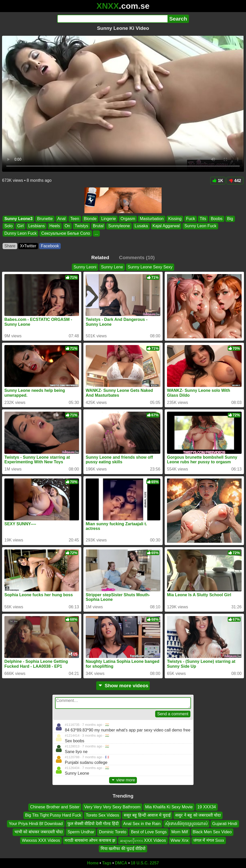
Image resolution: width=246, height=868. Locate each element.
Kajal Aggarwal (166, 226)
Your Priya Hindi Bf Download (36, 824)
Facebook (50, 246)
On (67, 226)
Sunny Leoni (85, 267)
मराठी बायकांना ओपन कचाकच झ (90, 840)
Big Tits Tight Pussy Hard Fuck (53, 815)
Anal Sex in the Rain (142, 824)
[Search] (112, 19)
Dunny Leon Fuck (20, 233)
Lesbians (37, 226)
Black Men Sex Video (212, 832)
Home (93, 863)
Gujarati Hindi (225, 824)
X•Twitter (28, 246)
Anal (61, 219)
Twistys (81, 226)
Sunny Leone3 (18, 219)
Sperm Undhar (81, 832)
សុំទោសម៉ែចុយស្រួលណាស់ (186, 824)
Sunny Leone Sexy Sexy (150, 267)
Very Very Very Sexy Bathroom (112, 807)
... (96, 233)
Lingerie (108, 219)
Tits (203, 219)
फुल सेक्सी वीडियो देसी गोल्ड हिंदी (93, 824)
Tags (107, 863)
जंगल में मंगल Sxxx (209, 840)
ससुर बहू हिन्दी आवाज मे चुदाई (147, 815)
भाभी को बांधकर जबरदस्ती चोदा (39, 832)
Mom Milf (180, 832)
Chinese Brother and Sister (55, 807)
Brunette (45, 219)
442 (235, 181)
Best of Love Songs (149, 832)
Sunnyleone (119, 226)
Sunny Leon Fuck (200, 226)
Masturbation (152, 219)
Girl (20, 226)
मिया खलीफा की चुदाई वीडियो (123, 849)
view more (123, 780)
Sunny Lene (112, 267)
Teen (75, 219)
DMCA (121, 863)
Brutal (98, 226)
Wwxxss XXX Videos (41, 840)
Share (10, 246)
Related (100, 257)
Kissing (175, 219)
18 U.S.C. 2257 (145, 863)
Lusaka (141, 226)
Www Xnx (180, 840)
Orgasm (128, 219)
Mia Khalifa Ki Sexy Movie (169, 807)
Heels (55, 226)
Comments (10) (137, 257)
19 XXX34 (207, 807)
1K (218, 181)
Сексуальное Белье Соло (66, 233)
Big (230, 219)
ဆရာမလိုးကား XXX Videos (143, 840)
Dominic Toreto (112, 832)
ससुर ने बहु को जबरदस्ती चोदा (198, 815)
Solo (8, 226)
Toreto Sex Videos (102, 815)
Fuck (191, 219)
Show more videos (123, 686)
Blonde (90, 219)
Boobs (217, 219)
